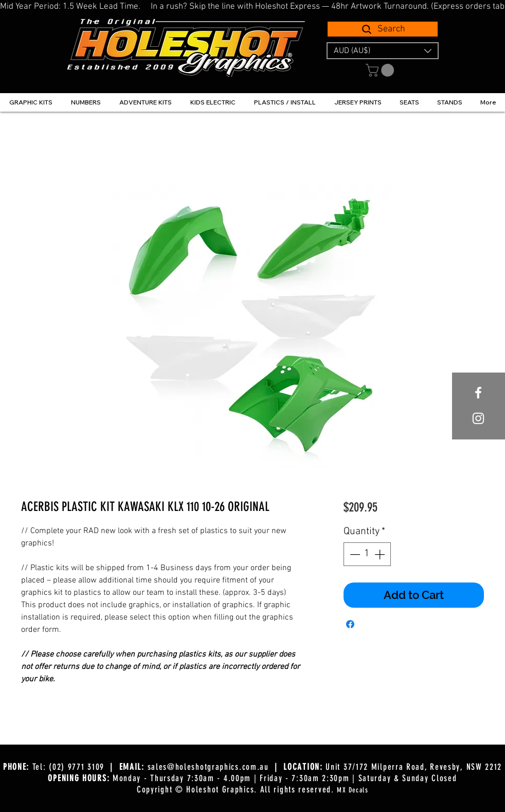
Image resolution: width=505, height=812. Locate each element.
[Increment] (381, 554)
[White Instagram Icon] (478, 418)
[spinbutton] (367, 554)
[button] (383, 51)
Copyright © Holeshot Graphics (195, 789)
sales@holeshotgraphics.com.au (208, 767)
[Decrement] (354, 554)
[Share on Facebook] (350, 624)
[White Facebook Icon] (478, 393)
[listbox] (383, 51)
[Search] (383, 29)
